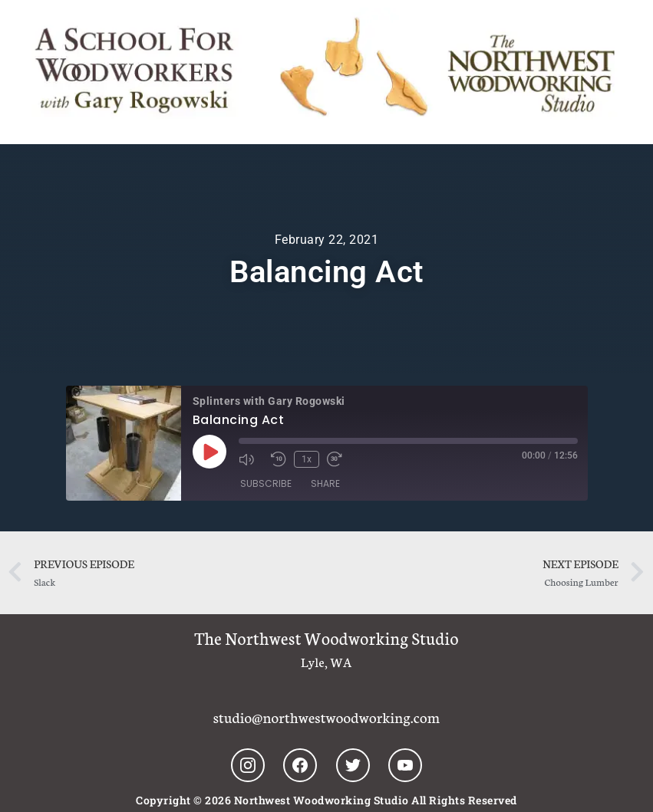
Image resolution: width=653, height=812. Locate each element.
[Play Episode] (209, 452)
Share (325, 483)
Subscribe (266, 483)
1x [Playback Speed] (307, 459)
